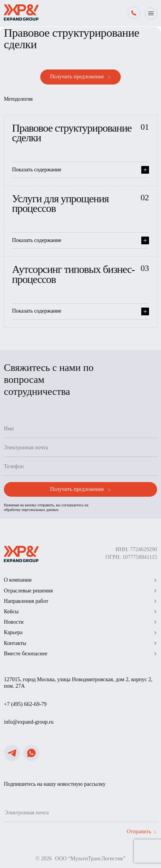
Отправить (142, 832)
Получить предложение (80, 77)
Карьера (80, 632)
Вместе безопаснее (80, 654)
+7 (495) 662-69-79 (25, 704)
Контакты (80, 643)
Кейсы (80, 612)
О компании (80, 580)
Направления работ (80, 601)
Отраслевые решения (80, 591)
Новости (80, 622)
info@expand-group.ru (29, 722)
